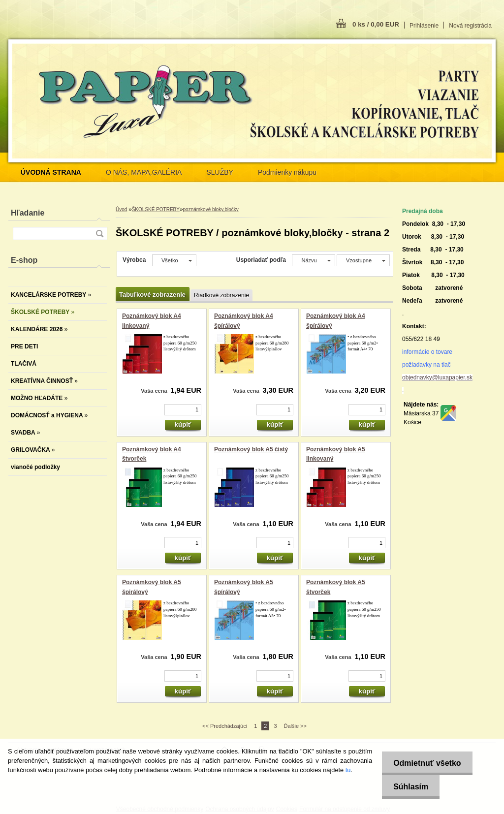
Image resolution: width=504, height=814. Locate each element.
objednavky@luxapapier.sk (437, 377)
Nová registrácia (470, 26)
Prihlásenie (424, 26)
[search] (99, 234)
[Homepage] (51, 172)
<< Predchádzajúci (225, 726)
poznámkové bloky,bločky (211, 209)
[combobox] (313, 260)
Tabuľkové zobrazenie (152, 295)
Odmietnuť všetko (425, 763)
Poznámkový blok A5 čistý (251, 449)
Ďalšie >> (295, 726)
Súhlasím (409, 787)
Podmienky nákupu (287, 172)
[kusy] (183, 410)
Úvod (121, 209)
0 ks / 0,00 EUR (376, 24)
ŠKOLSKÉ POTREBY (156, 209)
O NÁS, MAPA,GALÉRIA (144, 172)
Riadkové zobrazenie (221, 295)
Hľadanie (28, 213)
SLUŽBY (220, 172)
